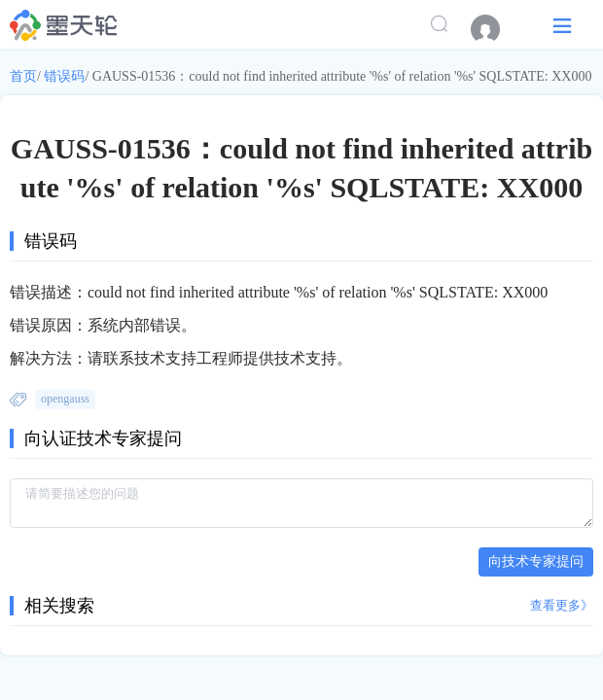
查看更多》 (562, 605)
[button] (562, 25)
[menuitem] (495, 29)
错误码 (64, 76)
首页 (23, 76)
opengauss (65, 399)
